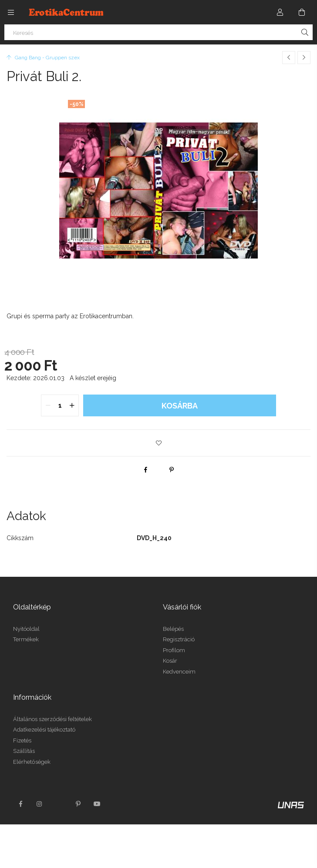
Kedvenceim (179, 672)
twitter (59, 804)
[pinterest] (172, 470)
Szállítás (24, 751)
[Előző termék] (289, 58)
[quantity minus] (48, 405)
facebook (20, 804)
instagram (40, 804)
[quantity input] (60, 405)
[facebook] (145, 470)
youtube (97, 804)
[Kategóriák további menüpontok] (11, 12)
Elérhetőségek (32, 762)
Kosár (170, 661)
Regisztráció (179, 639)
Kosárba (180, 406)
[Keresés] (158, 32)
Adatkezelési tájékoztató (44, 730)
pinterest (78, 804)
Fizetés (22, 740)
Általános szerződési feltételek (52, 719)
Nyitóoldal (26, 629)
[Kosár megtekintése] (302, 12)
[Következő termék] (304, 58)
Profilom (174, 650)
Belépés (173, 629)
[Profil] (280, 12)
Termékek (26, 639)
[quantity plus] (72, 405)
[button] (158, 443)
